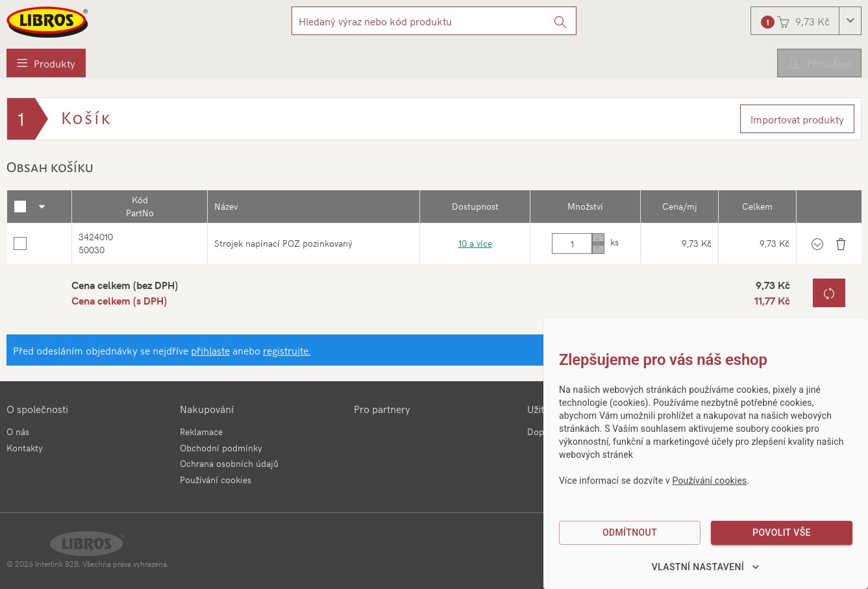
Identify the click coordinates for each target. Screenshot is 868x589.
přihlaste (210, 353)
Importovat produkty (797, 119)
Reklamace (201, 432)
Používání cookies (216, 480)
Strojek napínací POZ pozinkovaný (283, 244)
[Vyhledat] (561, 21)
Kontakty (25, 448)
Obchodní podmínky (221, 448)
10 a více (474, 244)
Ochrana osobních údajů (229, 463)
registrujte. (287, 353)
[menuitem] (46, 63)
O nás (18, 432)
